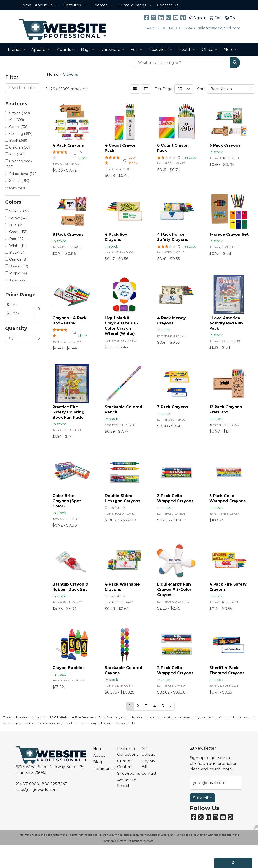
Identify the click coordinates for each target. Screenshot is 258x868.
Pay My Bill (148, 764)
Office (210, 50)
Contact (149, 773)
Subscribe (202, 798)
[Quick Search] (181, 63)
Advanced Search (127, 783)
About (99, 755)
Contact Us (168, 5)
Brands (16, 50)
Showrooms (127, 773)
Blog (98, 762)
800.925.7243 (182, 28)
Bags (88, 50)
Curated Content (125, 764)
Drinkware (112, 50)
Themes (100, 5)
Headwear (160, 50)
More (231, 50)
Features (72, 5)
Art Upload (148, 752)
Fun (136, 50)
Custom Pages (132, 5)
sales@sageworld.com (219, 28)
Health (187, 50)
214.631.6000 (155, 28)
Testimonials (102, 769)
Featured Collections (127, 752)
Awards (66, 50)
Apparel (41, 50)
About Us (44, 5)
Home (26, 5)
